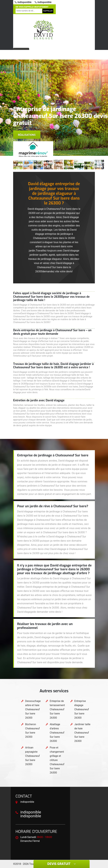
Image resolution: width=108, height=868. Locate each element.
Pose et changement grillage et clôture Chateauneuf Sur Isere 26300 (57, 760)
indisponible (23, 2)
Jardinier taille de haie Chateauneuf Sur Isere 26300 (82, 733)
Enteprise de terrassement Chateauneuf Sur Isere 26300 (57, 709)
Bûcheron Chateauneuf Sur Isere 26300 (32, 731)
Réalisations (27, 135)
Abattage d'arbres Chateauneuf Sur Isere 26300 (57, 733)
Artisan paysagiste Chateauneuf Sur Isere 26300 (32, 756)
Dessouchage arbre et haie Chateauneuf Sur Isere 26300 (33, 709)
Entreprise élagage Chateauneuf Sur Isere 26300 (82, 709)
